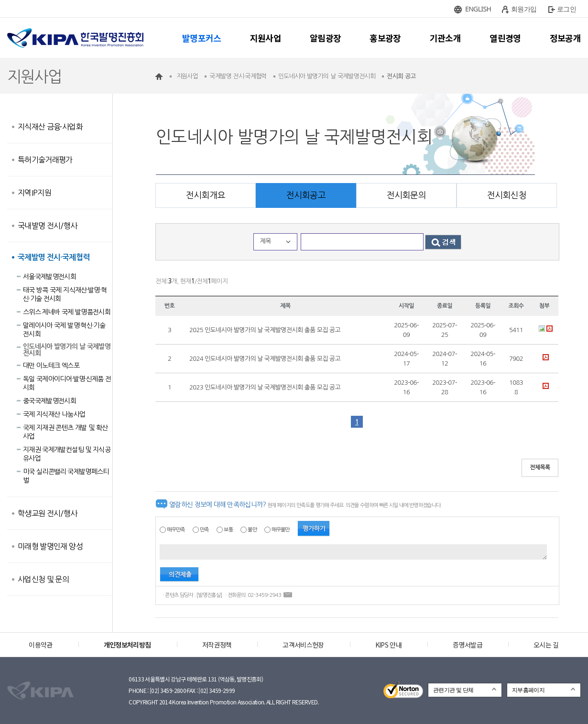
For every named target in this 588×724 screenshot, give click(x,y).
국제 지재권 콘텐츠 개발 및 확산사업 (65, 432)
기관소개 (445, 38)
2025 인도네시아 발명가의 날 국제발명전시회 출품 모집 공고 (265, 330)
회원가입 (524, 9)
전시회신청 (507, 195)
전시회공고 (306, 195)
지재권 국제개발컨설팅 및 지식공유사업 (67, 454)
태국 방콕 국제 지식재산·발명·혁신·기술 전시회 (65, 294)
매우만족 (176, 530)
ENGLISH (478, 9)
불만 (252, 530)
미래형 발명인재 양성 (50, 546)
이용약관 (40, 645)
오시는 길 (546, 645)
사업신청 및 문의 (43, 579)
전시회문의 (406, 195)
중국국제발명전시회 (49, 401)
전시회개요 (206, 195)
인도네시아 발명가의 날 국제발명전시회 (67, 350)
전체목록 (540, 467)
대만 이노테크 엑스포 (51, 366)
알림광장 (325, 38)
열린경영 (505, 38)
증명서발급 (468, 645)
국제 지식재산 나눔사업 (54, 414)
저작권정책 (217, 645)
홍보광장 (385, 38)
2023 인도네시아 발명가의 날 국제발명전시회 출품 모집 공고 (265, 387)
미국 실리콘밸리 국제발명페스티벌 (66, 476)
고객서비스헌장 (303, 645)
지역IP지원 (34, 193)
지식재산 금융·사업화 (50, 127)
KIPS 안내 (388, 645)
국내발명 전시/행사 (48, 226)
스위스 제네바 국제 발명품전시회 (67, 312)
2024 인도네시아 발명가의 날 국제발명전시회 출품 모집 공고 (265, 359)
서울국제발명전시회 (49, 277)
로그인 (566, 9)
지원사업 (266, 38)
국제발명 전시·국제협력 (54, 257)
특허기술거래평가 (45, 160)
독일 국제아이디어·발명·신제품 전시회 (67, 383)
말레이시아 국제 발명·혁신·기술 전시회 (64, 330)
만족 (204, 530)
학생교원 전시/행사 (48, 513)
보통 (228, 530)
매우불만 (280, 530)
